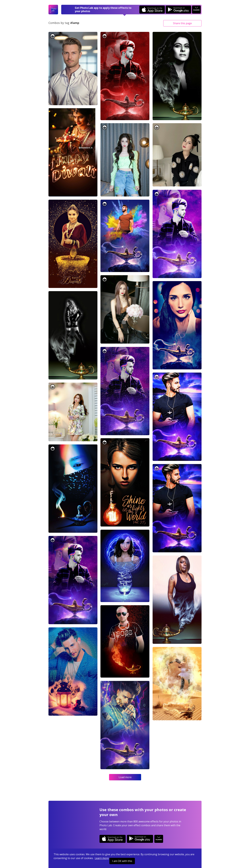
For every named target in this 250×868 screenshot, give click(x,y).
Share (182, 23)
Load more (125, 777)
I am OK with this (122, 861)
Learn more (102, 858)
